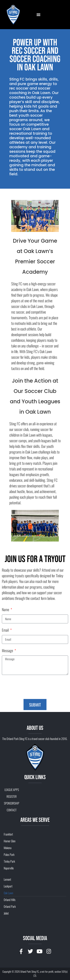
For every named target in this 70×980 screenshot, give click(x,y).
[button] (38, 15)
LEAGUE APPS (12, 790)
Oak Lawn (8, 893)
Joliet (6, 913)
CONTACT (12, 810)
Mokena (8, 848)
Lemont (7, 879)
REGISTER (12, 796)
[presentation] (30, 687)
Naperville (9, 868)
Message (8, 651)
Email (6, 630)
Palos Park (9, 855)
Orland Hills (10, 900)
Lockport (8, 886)
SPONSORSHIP (12, 803)
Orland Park (10, 906)
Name (6, 610)
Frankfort (8, 834)
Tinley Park (9, 861)
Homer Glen (10, 841)
